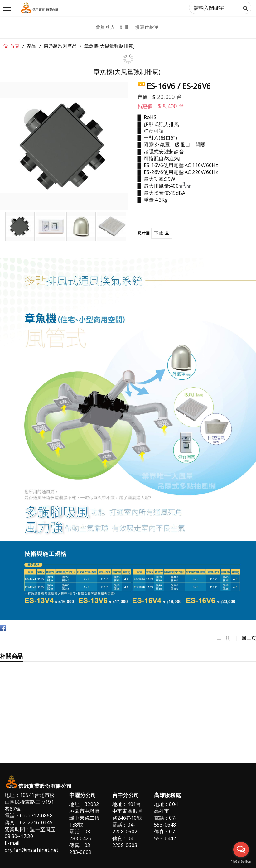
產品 (32, 46)
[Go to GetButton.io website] (241, 862)
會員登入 (105, 27)
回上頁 (249, 638)
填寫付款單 (147, 27)
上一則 (224, 638)
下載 (159, 233)
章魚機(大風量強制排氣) (110, 46)
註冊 (125, 27)
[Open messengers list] (241, 850)
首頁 (15, 46)
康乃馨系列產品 (60, 46)
